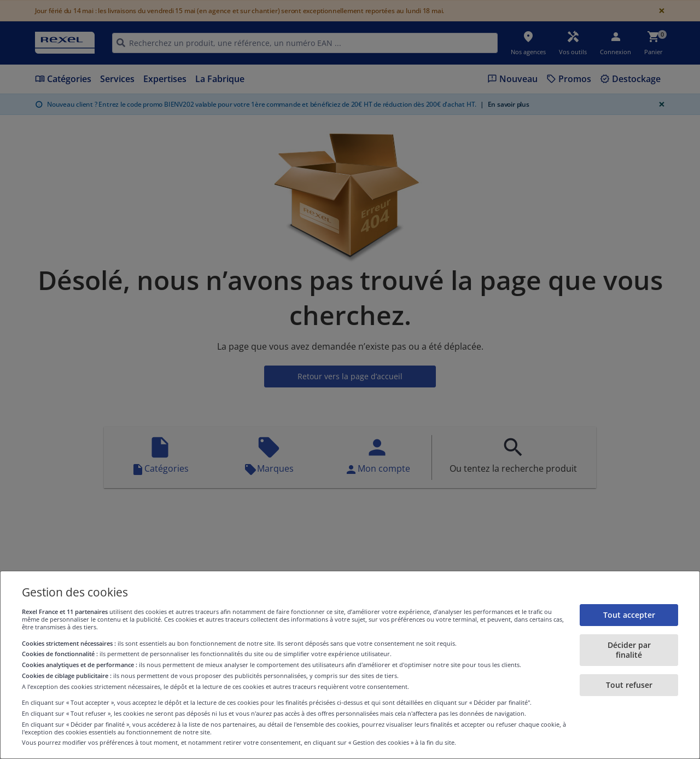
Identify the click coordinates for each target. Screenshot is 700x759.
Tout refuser (629, 685)
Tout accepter (629, 615)
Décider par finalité (629, 650)
